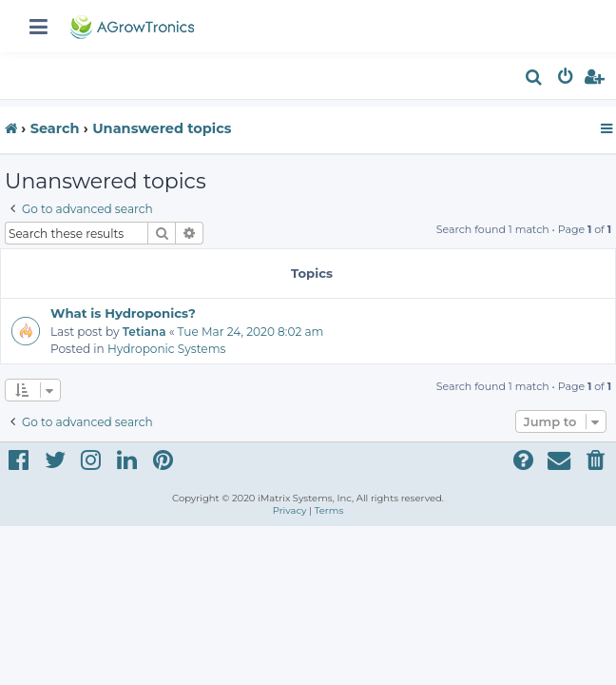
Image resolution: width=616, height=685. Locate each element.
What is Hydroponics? (123, 313)
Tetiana (144, 332)
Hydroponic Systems (166, 349)
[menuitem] (535, 79)
